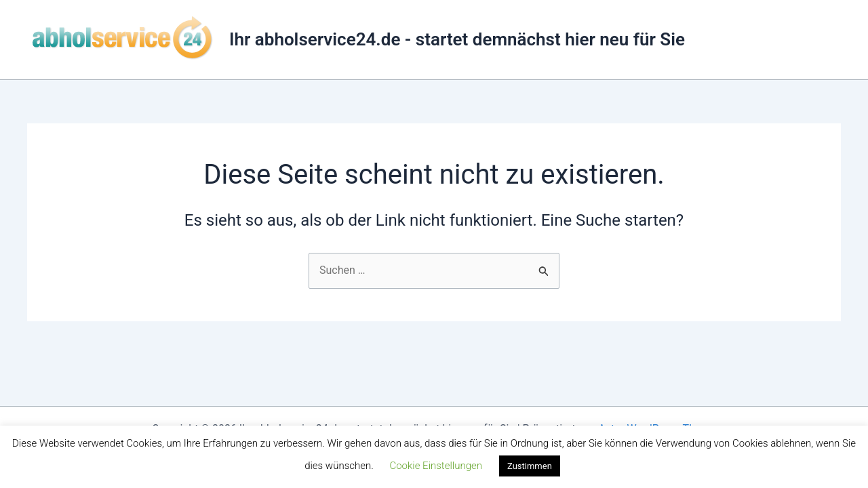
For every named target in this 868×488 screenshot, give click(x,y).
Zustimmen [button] (530, 466)
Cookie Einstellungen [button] (436, 466)
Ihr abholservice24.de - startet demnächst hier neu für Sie (457, 39)
